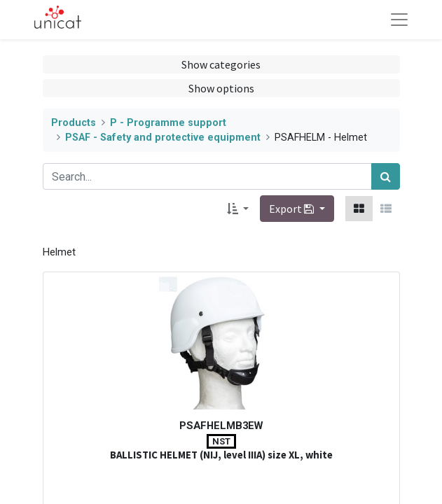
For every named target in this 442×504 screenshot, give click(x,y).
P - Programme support (168, 123)
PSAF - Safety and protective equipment (163, 138)
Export (292, 209)
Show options (221, 88)
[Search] (386, 176)
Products (74, 123)
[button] (238, 209)
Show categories (221, 64)
